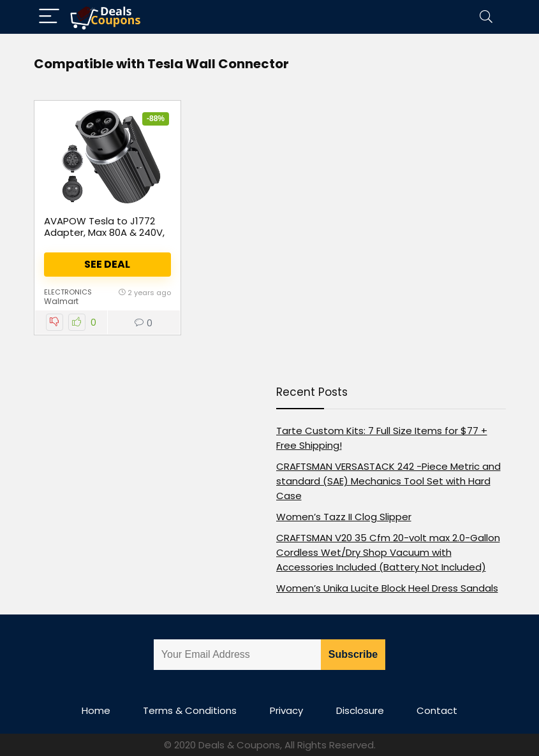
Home (96, 710)
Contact (437, 710)
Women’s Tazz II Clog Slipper (344, 517)
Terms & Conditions (190, 710)
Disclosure (360, 710)
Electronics (68, 292)
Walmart (61, 301)
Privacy (286, 710)
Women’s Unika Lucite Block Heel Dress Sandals (387, 588)
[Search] (486, 17)
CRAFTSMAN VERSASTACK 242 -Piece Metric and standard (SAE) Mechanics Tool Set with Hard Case (388, 481)
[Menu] (49, 17)
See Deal (107, 264)
